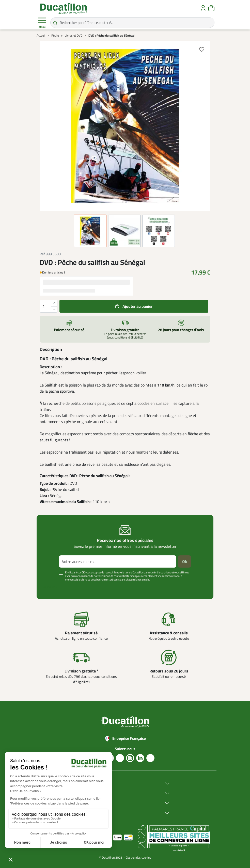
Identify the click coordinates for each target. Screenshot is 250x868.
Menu (42, 23)
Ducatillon (89, 784)
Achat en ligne (92, 793)
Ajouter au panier (138, 306)
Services (88, 803)
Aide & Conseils (93, 813)
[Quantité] (49, 306)
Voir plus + (50, 587)
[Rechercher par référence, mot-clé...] (132, 23)
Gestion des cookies (138, 857)
